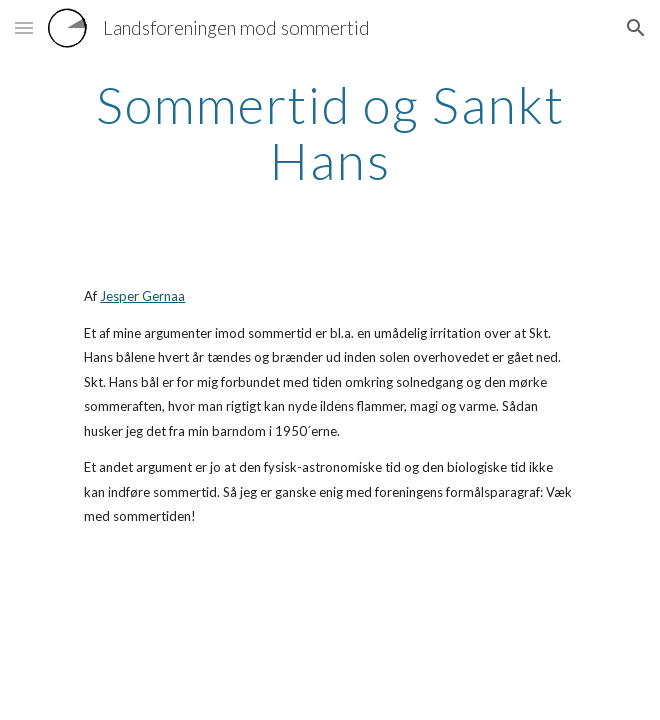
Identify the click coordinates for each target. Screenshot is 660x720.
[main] (329, 132)
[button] (24, 27)
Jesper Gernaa (142, 296)
